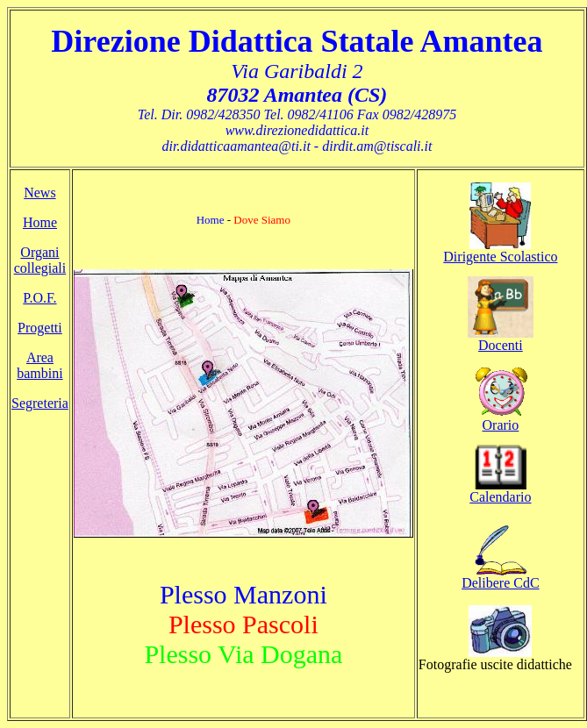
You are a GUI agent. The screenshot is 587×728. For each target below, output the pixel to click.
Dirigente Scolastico (500, 257)
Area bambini (39, 365)
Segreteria (40, 403)
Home (40, 222)
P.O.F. (39, 298)
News (39, 193)
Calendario (500, 497)
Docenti (501, 345)
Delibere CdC (500, 583)
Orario (501, 425)
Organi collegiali (40, 260)
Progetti (40, 328)
